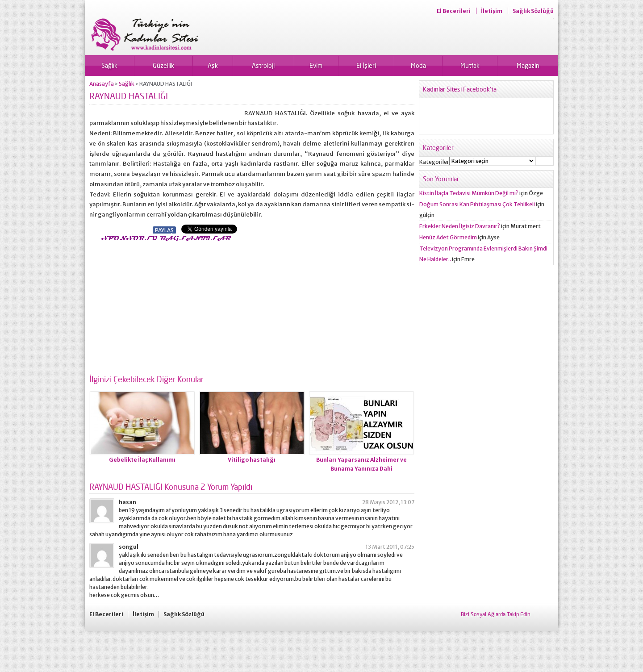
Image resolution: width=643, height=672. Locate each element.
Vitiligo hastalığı (252, 460)
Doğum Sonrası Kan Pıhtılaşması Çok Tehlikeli (477, 204)
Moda (418, 65)
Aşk (213, 65)
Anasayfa (102, 84)
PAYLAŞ (164, 230)
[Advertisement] (164, 305)
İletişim (492, 11)
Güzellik (163, 65)
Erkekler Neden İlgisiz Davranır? (460, 226)
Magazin (528, 65)
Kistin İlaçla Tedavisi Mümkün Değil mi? (469, 193)
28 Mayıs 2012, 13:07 (388, 502)
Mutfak (470, 65)
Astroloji (263, 65)
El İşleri (366, 65)
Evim (316, 65)
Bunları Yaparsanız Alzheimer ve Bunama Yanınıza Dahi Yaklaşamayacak (361, 469)
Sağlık (109, 65)
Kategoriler (434, 162)
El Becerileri (454, 11)
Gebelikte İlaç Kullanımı (142, 460)
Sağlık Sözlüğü (533, 11)
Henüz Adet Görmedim (448, 237)
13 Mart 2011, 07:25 (390, 547)
